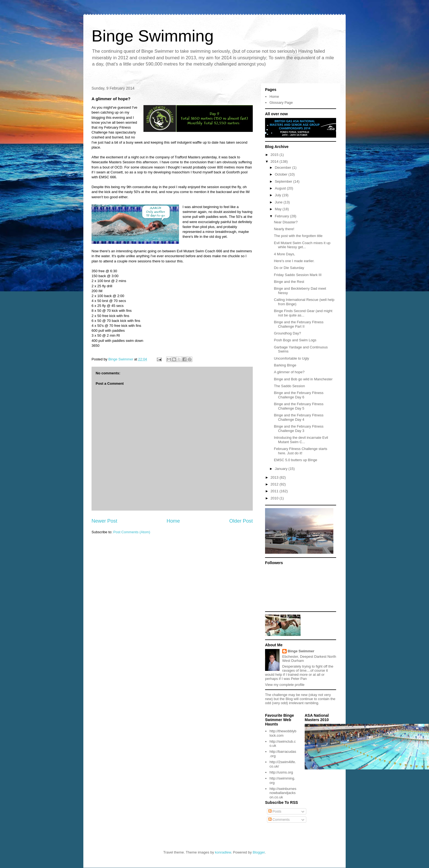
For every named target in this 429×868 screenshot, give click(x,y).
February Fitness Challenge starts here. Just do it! (300, 451)
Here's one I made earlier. (294, 261)
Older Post (241, 521)
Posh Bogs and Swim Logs (295, 340)
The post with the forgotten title (298, 236)
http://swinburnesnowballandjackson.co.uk (283, 793)
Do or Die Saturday (289, 268)
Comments (279, 820)
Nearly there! (284, 229)
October (282, 174)
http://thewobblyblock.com (283, 733)
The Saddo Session (289, 386)
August (281, 188)
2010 (275, 498)
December (284, 168)
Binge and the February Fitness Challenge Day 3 (299, 429)
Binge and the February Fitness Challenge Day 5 (299, 406)
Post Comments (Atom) (132, 532)
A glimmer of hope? (289, 372)
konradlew (223, 852)
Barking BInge (285, 365)
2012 (275, 484)
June (279, 202)
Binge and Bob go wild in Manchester (303, 379)
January (282, 469)
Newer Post (104, 521)
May (279, 209)
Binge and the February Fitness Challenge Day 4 (299, 417)
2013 (275, 477)
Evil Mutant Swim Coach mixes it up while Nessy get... (302, 245)
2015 (275, 155)
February (283, 216)
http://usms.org (281, 772)
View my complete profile (285, 685)
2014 (275, 162)
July (279, 195)
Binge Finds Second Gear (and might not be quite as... (303, 313)
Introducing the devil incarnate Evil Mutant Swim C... (301, 440)
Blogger (259, 852)
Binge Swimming (153, 36)
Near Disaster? (286, 222)
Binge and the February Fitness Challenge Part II (299, 324)
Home (173, 521)
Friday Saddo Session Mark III (298, 275)
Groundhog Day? (287, 333)
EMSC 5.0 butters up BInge (295, 460)
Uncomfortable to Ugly (291, 358)
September (284, 181)
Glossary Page (281, 103)
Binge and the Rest (289, 282)
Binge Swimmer (301, 651)
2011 (275, 491)
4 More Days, (284, 254)
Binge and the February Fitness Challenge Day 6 (299, 395)
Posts (275, 811)
